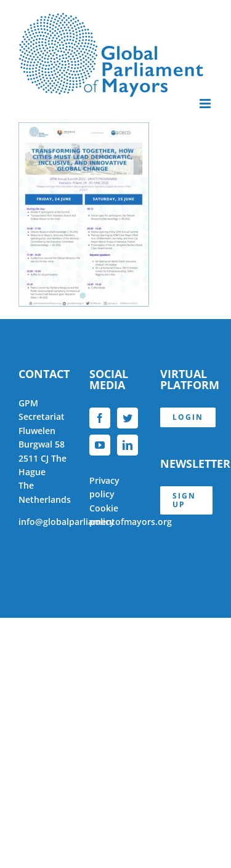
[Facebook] (100, 418)
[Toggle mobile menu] (206, 104)
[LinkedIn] (128, 445)
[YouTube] (100, 445)
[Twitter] (128, 418)
